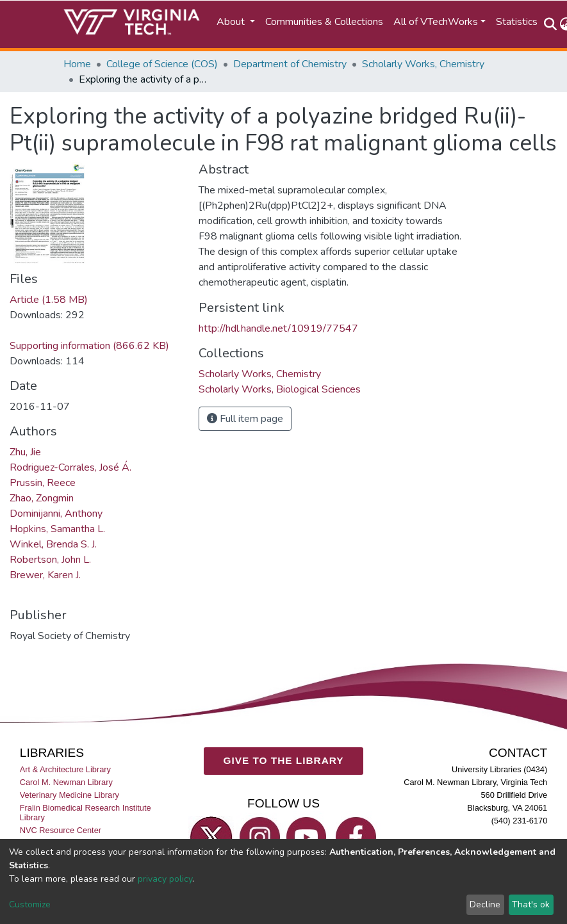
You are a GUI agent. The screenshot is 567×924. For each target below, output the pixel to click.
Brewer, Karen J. (45, 575)
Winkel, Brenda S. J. (53, 544)
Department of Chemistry (290, 64)
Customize (30, 904)
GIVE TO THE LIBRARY (284, 760)
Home (77, 64)
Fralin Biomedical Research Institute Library (86, 813)
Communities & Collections (324, 22)
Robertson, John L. (50, 560)
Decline (485, 904)
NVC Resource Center (61, 830)
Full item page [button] (245, 419)
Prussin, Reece (43, 483)
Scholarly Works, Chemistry (423, 64)
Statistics (517, 22)
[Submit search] (551, 24)
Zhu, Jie (25, 452)
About (232, 22)
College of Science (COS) (162, 64)
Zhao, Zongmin (42, 498)
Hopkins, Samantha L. (57, 529)
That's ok (531, 904)
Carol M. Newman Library (66, 782)
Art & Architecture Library (65, 769)
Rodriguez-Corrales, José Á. (70, 467)
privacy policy (165, 879)
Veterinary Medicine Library (70, 795)
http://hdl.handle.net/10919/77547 (278, 328)
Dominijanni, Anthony (56, 514)
